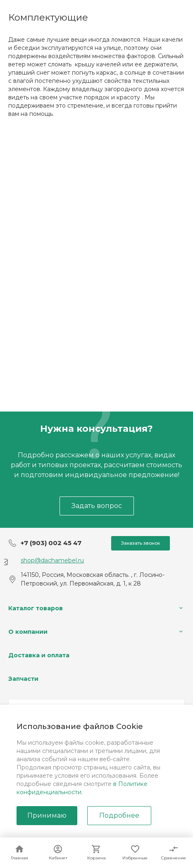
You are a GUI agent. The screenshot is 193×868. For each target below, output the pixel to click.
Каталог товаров (36, 608)
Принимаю (47, 815)
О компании (28, 632)
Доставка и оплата (39, 655)
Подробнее (119, 815)
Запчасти (23, 679)
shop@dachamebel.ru (52, 560)
